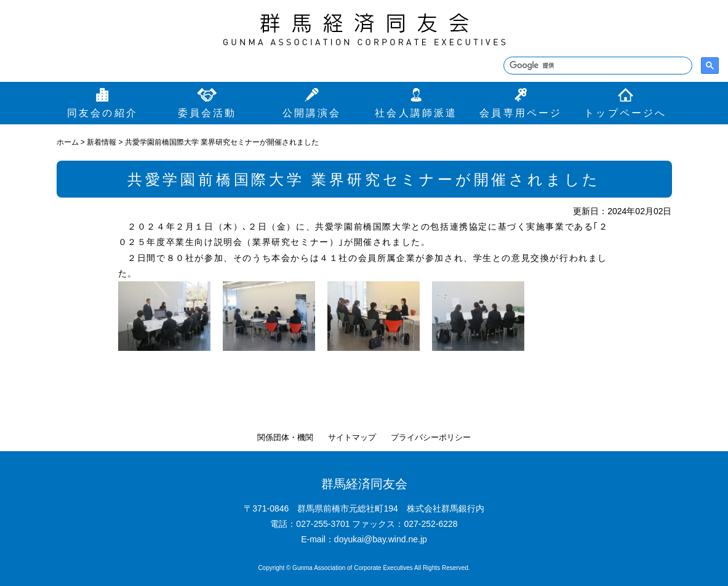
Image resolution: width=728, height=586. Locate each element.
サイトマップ (352, 437)
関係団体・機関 (285, 437)
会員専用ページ (521, 113)
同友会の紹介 (102, 113)
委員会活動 (207, 113)
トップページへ (625, 113)
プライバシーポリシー (431, 437)
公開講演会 (312, 113)
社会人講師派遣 (416, 113)
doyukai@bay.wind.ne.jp (381, 539)
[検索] (597, 66)
